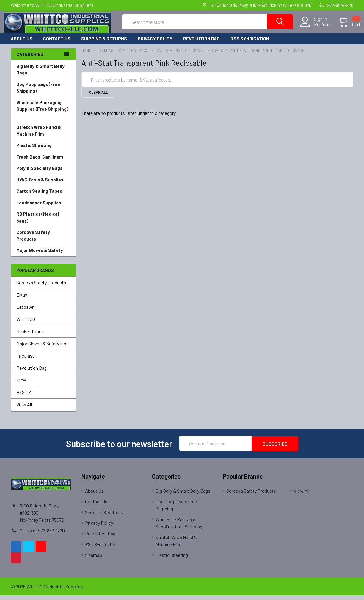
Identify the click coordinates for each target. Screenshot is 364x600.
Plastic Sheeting (43, 151)
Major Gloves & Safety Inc (41, 349)
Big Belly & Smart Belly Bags (40, 75)
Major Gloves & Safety (43, 256)
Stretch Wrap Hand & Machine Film (43, 136)
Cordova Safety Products (43, 241)
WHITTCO (26, 324)
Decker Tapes (30, 337)
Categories (30, 59)
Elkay (22, 300)
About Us (22, 44)
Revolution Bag (201, 44)
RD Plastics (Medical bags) (43, 223)
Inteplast (25, 361)
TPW (21, 385)
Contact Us (57, 44)
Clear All (98, 98)
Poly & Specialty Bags (43, 174)
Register (315, 28)
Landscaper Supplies (43, 208)
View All (24, 410)
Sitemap (94, 560)
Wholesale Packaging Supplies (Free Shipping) (43, 115)
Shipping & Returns (104, 44)
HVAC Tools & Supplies (43, 185)
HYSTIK (24, 398)
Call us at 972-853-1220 (42, 535)
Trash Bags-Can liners (43, 162)
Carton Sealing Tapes (43, 196)
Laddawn (25, 312)
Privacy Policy (155, 44)
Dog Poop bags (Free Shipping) (43, 93)
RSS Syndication (250, 44)
